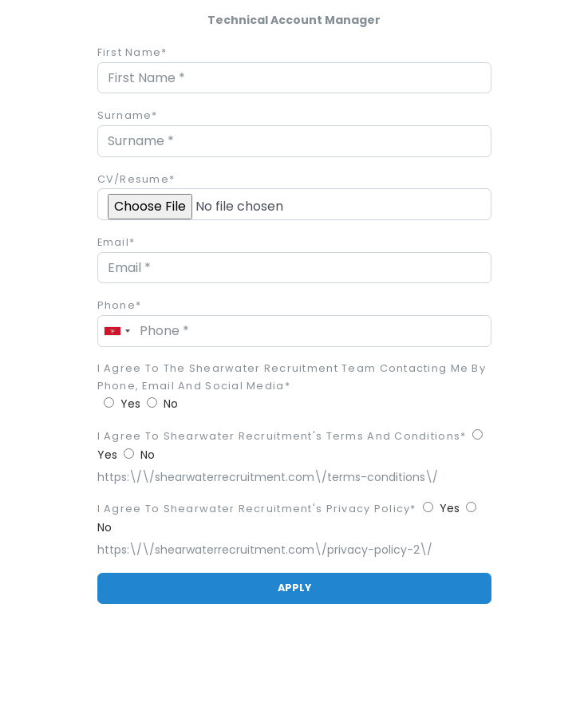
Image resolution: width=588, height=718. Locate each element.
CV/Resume (136, 179)
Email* (116, 242)
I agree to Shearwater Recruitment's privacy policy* (257, 509)
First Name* (132, 52)
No (171, 404)
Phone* (120, 305)
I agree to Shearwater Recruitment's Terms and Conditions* (282, 436)
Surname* (128, 115)
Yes (130, 404)
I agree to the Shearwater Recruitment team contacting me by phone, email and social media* (292, 377)
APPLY (294, 588)
